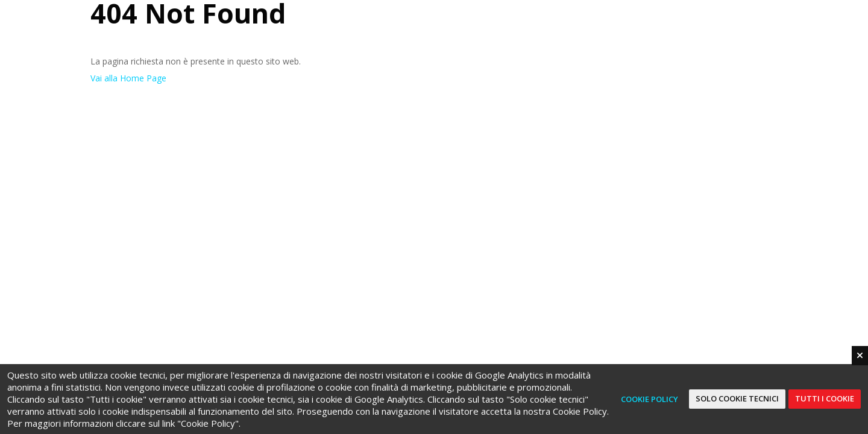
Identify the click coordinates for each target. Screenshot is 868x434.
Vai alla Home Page (128, 78)
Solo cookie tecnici (737, 398)
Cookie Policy (649, 399)
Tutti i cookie (825, 398)
